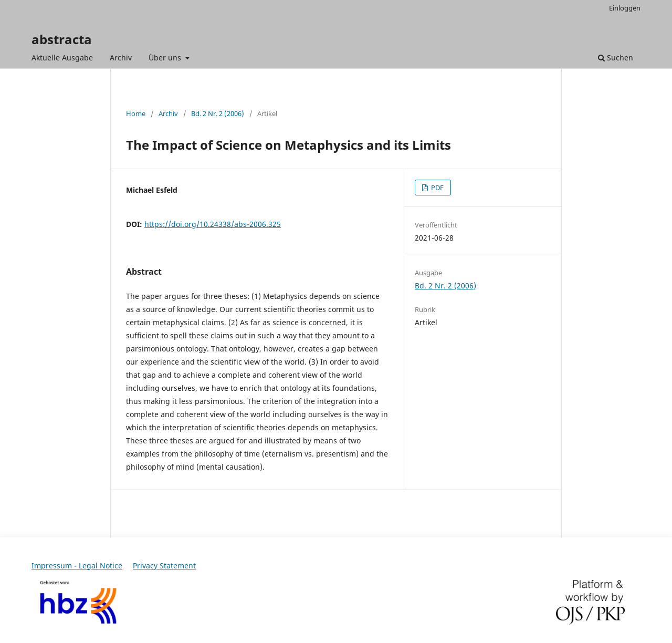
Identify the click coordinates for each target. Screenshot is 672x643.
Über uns (166, 58)
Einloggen (625, 8)
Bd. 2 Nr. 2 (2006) (218, 113)
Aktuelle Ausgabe (62, 58)
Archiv (121, 58)
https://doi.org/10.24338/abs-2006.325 (213, 224)
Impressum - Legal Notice (77, 566)
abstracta (62, 39)
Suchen (616, 58)
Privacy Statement (164, 566)
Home (136, 113)
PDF (437, 188)
